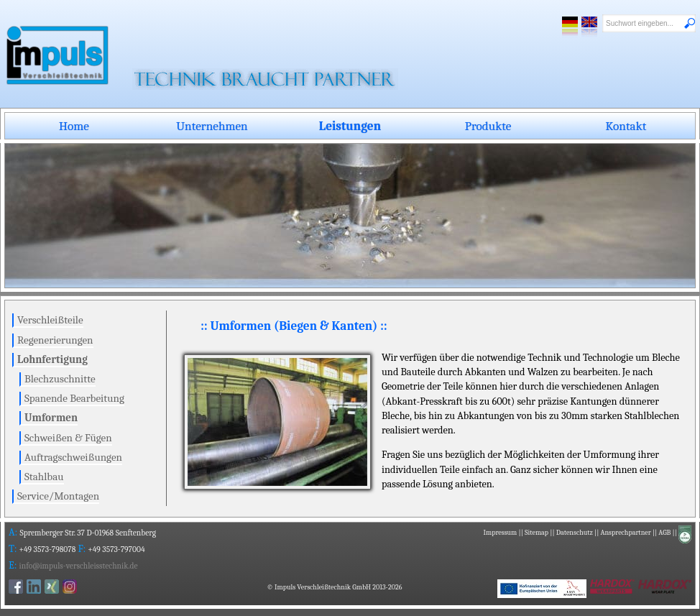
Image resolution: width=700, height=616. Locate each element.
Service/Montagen (58, 496)
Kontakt (626, 126)
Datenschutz (575, 533)
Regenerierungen (55, 340)
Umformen (51, 418)
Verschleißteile (50, 320)
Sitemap (536, 533)
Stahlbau (44, 477)
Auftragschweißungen (73, 457)
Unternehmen (212, 126)
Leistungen (350, 126)
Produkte (488, 126)
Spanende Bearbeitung (74, 398)
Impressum (501, 533)
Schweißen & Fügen (68, 438)
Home (74, 126)
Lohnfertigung (52, 359)
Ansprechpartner (625, 533)
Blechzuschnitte (60, 379)
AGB (664, 533)
